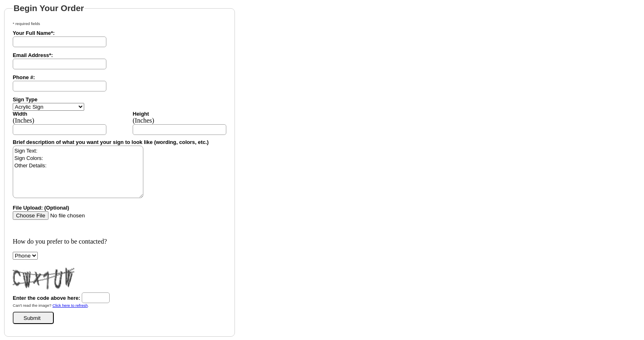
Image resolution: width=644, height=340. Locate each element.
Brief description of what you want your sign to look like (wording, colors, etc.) (111, 142)
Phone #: (24, 77)
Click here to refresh (70, 305)
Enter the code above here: (46, 298)
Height (141, 114)
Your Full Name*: (34, 33)
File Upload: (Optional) (41, 208)
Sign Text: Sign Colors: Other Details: (78, 172)
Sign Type (25, 99)
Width (20, 114)
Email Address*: (33, 55)
